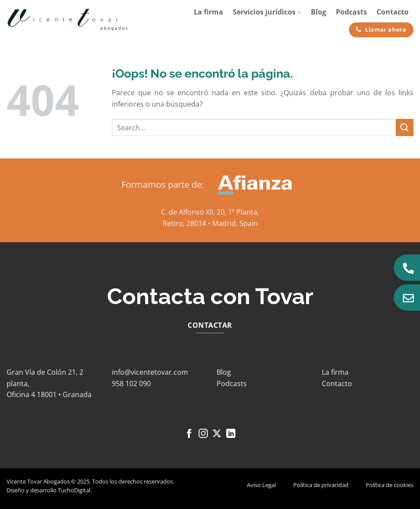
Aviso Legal (261, 485)
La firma (208, 12)
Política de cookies (390, 485)
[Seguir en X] (217, 434)
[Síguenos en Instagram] (203, 434)
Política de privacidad (321, 485)
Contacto (393, 12)
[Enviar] (405, 127)
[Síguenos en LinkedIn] (231, 434)
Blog (319, 12)
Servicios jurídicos (267, 12)
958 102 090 (131, 384)
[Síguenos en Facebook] (189, 434)
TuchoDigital (74, 490)
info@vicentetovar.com (150, 372)
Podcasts (351, 12)
